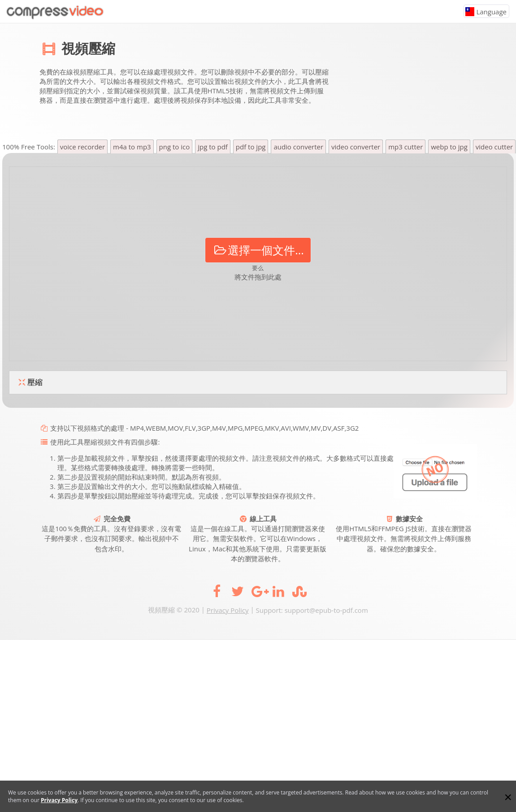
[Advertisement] (405, 84)
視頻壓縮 (88, 48)
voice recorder (82, 147)
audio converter (298, 147)
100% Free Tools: (30, 147)
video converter (356, 147)
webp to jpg (449, 147)
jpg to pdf (213, 147)
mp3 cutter (405, 147)
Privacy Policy (228, 610)
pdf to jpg (251, 147)
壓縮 (30, 382)
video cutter (494, 147)
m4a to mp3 (132, 147)
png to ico (175, 147)
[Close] (508, 797)
